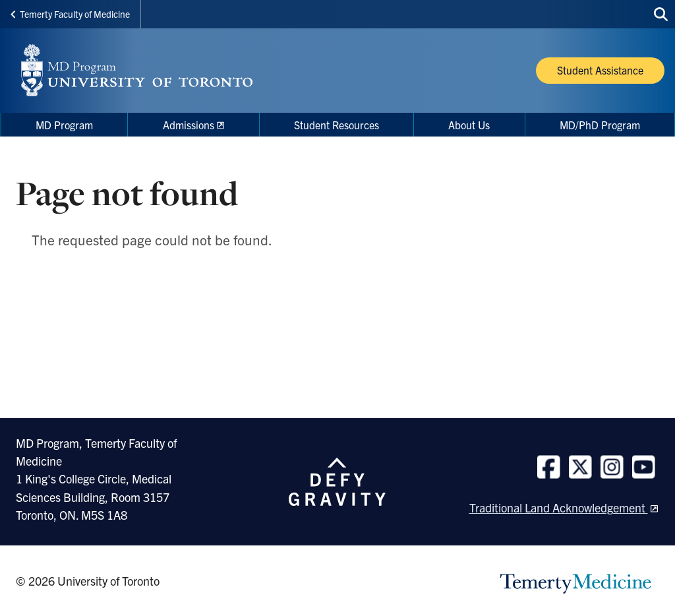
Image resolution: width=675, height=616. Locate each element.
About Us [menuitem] (469, 125)
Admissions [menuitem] (189, 125)
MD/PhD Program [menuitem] (600, 125)
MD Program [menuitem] (64, 125)
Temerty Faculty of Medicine (70, 14)
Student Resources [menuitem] (337, 125)
